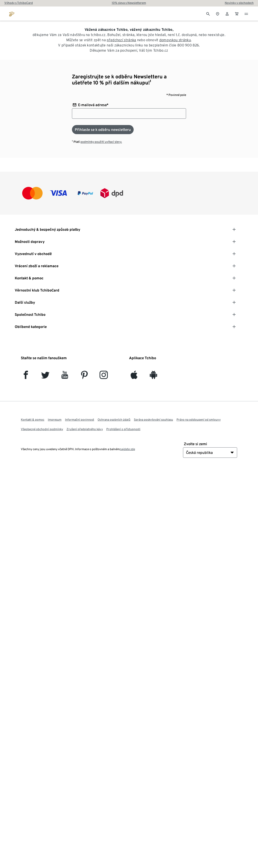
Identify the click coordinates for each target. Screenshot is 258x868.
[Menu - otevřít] (246, 13)
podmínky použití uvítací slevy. (101, 142)
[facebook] (26, 377)
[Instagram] (104, 377)
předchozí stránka (121, 40)
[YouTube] (65, 377)
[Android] (153, 377)
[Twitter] (45, 377)
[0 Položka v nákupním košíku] (237, 13)
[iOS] (134, 377)
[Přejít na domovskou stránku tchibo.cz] (12, 13)
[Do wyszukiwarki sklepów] (218, 13)
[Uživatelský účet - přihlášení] (227, 13)
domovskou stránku (175, 40)
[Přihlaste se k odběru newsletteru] (103, 130)
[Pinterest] (84, 377)
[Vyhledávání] (208, 13)
